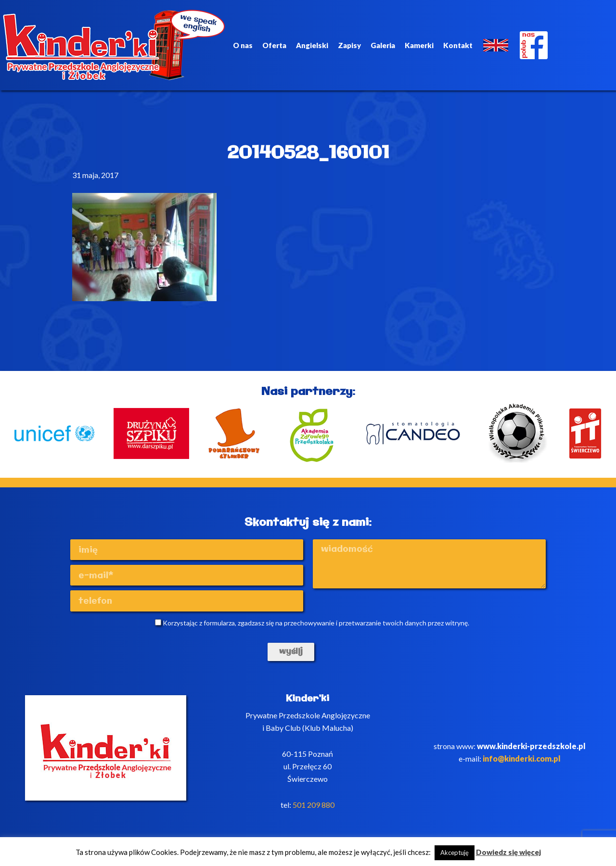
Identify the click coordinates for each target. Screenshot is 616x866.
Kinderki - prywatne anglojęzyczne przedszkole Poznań (114, 45)
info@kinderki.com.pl (522, 758)
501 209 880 (314, 805)
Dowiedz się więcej (508, 852)
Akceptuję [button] (455, 853)
